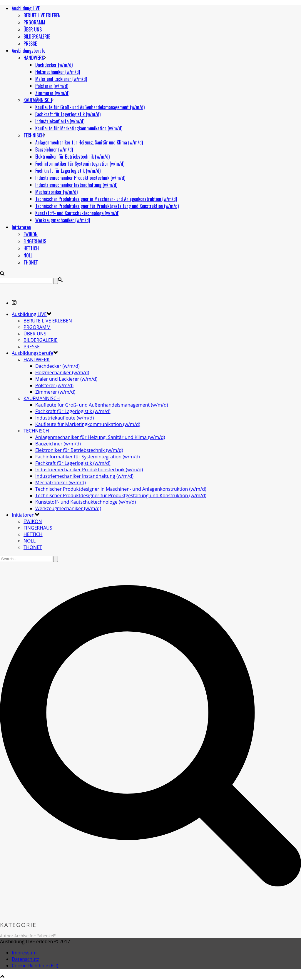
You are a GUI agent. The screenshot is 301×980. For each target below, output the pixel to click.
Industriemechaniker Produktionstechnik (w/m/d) (80, 178)
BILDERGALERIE (37, 36)
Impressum (24, 953)
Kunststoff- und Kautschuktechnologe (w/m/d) (77, 213)
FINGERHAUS (35, 241)
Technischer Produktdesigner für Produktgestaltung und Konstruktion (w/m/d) (107, 206)
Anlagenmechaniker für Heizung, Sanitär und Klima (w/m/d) (89, 142)
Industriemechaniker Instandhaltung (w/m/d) (76, 185)
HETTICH (31, 248)
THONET (31, 262)
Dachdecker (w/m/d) (54, 65)
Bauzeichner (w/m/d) (54, 149)
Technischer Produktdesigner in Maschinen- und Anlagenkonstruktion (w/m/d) (106, 199)
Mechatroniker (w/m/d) (56, 192)
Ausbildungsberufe (29, 51)
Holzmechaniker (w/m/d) (58, 72)
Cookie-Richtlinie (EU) (35, 966)
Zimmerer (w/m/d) (52, 93)
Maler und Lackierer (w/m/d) (61, 79)
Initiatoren (21, 227)
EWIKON (31, 234)
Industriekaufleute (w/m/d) (60, 121)
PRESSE (30, 44)
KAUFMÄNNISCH (38, 100)
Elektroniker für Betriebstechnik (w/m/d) (72, 157)
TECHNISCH (34, 135)
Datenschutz (25, 959)
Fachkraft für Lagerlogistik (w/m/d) (68, 114)
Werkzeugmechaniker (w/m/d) (63, 220)
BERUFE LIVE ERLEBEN (42, 15)
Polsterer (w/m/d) (52, 86)
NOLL (28, 255)
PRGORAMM (34, 22)
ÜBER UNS (33, 29)
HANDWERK (34, 58)
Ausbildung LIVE (26, 8)
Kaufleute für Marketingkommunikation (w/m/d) (79, 128)
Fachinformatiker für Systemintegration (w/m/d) (80, 164)
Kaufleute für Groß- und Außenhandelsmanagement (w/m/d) (90, 107)
